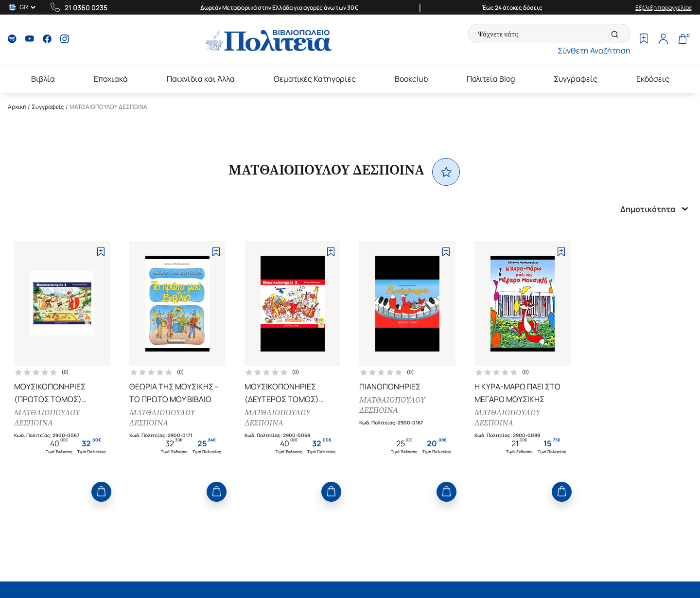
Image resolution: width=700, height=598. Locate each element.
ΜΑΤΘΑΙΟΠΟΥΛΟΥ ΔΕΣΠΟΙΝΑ (47, 418)
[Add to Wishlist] (101, 252)
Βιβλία (43, 79)
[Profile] (663, 40)
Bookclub (411, 79)
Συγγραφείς (576, 79)
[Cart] (682, 40)
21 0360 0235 (86, 8)
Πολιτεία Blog (491, 79)
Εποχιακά (111, 79)
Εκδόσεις (653, 79)
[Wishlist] (644, 40)
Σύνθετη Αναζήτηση (594, 51)
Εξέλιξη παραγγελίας (664, 8)
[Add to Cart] (101, 492)
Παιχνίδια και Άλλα (201, 79)
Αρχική (17, 107)
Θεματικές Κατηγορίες (315, 79)
